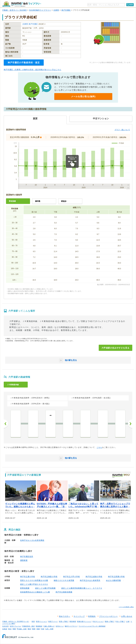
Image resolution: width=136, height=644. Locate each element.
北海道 (5, 629)
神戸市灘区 (66, 10)
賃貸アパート (53, 621)
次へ (130, 424)
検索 (131, 5)
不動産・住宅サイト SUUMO (14, 10)
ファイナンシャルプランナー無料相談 (92, 626)
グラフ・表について (122, 130)
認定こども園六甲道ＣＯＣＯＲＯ (34, 584)
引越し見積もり (49, 626)
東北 (10, 629)
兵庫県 (56, 10)
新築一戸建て (110, 621)
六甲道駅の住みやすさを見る (115, 348)
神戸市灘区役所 (27, 557)
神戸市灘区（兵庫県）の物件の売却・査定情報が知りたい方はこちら (32, 70)
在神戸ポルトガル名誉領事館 (32, 540)
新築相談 (39, 626)
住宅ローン (60, 626)
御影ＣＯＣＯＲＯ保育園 (64, 580)
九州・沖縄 (49, 629)
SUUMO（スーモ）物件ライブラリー (22, 4)
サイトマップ (79, 616)
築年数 (38, 201)
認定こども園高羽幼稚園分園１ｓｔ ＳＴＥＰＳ (82, 588)
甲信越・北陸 (22, 629)
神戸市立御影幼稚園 (64, 592)
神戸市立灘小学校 (28, 577)
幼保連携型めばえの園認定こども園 (35, 592)
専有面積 (12, 201)
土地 (128, 621)
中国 (42, 629)
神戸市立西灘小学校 (116, 577)
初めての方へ (65, 616)
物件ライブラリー (71, 626)
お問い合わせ (127, 616)
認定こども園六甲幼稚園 (45, 588)
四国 (38, 629)
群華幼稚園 (25, 588)
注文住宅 (5, 626)
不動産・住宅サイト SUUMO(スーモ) (16, 621)
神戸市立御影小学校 (49, 577)
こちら (99, 447)
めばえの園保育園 (113, 580)
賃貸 (33, 621)
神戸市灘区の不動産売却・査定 (24, 63)
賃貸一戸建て (64, 621)
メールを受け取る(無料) (83, 96)
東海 (29, 629)
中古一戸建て (120, 621)
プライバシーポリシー (108, 616)
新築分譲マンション (84, 621)
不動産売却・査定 (28, 626)
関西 (34, 629)
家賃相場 (73, 621)
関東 (14, 629)
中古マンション (98, 621)
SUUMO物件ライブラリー (40, 10)
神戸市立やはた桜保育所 (90, 580)
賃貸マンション (41, 621)
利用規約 (92, 616)
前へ (6, 424)
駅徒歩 (64, 201)
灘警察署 (24, 560)
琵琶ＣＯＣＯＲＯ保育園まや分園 (34, 580)
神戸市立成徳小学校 (94, 577)
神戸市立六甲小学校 (71, 577)
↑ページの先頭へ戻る (126, 607)
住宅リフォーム (15, 626)
